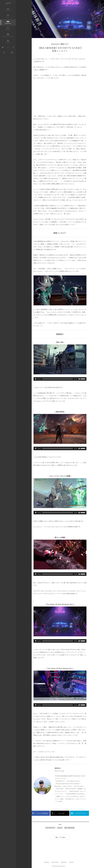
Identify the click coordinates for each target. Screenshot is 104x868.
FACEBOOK (40, 813)
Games (60, 828)
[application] (60, 379)
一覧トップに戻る (60, 837)
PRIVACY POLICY (55, 862)
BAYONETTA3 (50, 828)
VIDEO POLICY (64, 862)
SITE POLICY (46, 862)
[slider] (58, 379)
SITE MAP (71, 862)
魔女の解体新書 (69, 828)
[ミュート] (79, 379)
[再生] (36, 379)
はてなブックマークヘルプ (79, 813)
